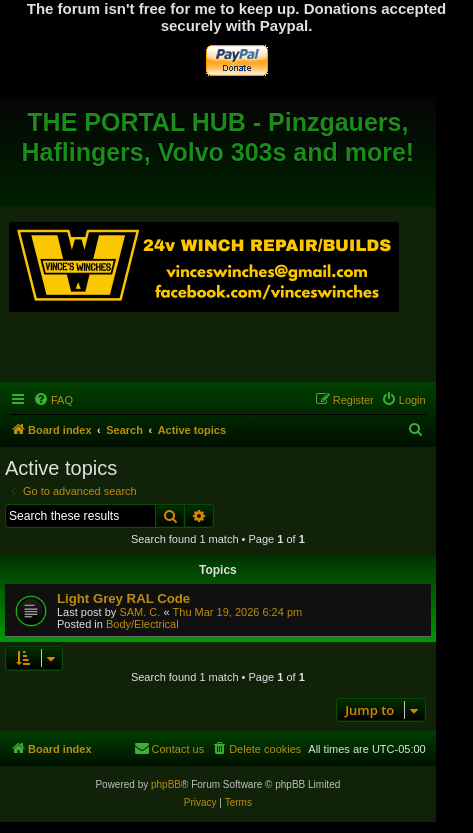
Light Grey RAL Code (123, 598)
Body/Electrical (142, 624)
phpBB (166, 784)
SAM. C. (139, 612)
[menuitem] (53, 400)
